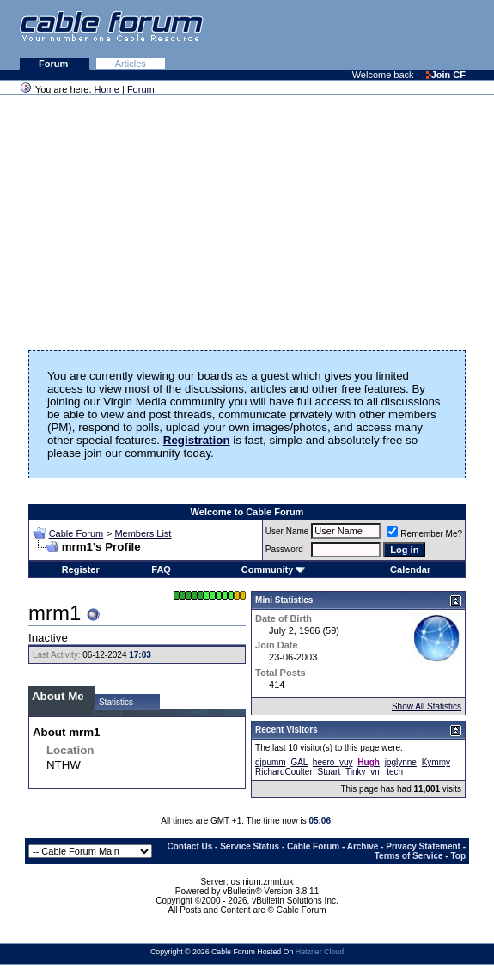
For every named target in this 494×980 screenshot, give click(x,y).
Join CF (446, 75)
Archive (363, 846)
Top (458, 856)
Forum (55, 64)
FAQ (161, 569)
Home (107, 89)
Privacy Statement (423, 846)
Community (274, 569)
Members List (143, 533)
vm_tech (387, 772)
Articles (131, 64)
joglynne (401, 762)
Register (81, 569)
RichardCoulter (284, 772)
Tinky (356, 772)
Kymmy (436, 762)
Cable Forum (76, 533)
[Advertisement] (284, 34)
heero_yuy (333, 762)
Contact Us (190, 846)
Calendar (410, 569)
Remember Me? (424, 534)
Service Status (250, 846)
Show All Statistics (427, 706)
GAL (299, 762)
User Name (287, 531)
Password (284, 549)
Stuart (329, 772)
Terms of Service (409, 856)
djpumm (271, 762)
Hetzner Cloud (320, 952)
